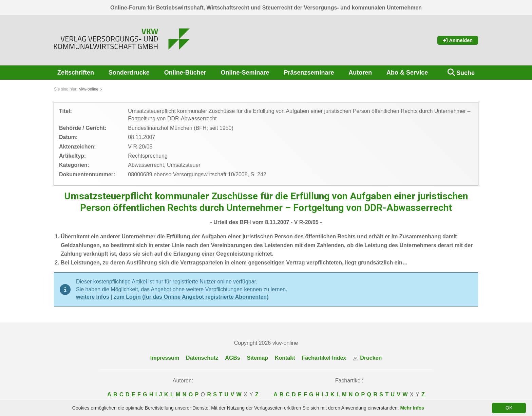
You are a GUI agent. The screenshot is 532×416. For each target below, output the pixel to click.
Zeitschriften (76, 73)
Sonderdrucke (129, 73)
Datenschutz (202, 358)
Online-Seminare (245, 73)
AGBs (232, 358)
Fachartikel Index (324, 358)
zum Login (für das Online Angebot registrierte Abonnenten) (191, 297)
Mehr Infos (412, 408)
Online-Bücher (185, 73)
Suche (465, 73)
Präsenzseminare (309, 73)
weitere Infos (93, 297)
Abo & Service (407, 73)
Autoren (360, 73)
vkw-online (89, 89)
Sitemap (258, 358)
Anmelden (458, 40)
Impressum (165, 358)
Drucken (367, 358)
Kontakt (285, 358)
